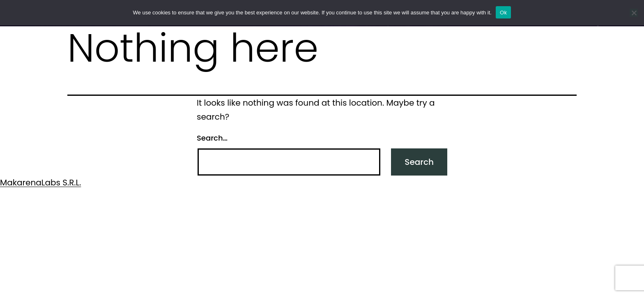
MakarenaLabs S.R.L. (40, 183)
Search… (212, 138)
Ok (503, 13)
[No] (634, 13)
